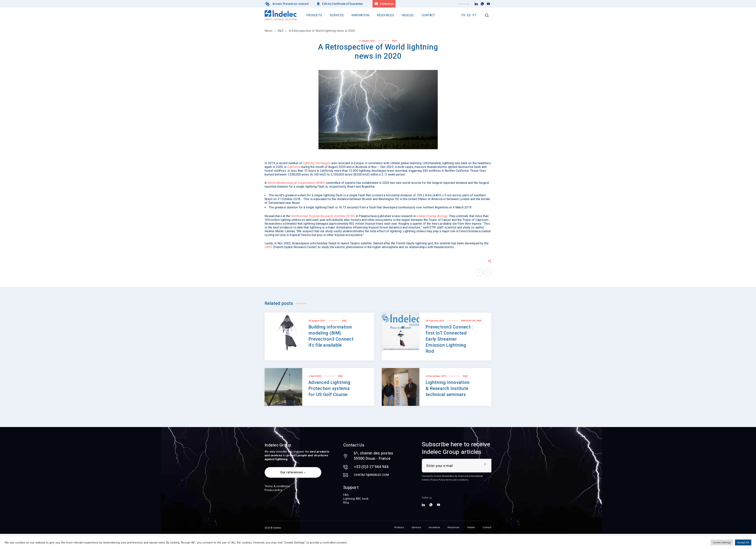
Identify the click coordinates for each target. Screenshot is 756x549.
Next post (488, 273)
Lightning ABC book (356, 499)
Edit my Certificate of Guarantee (342, 4)
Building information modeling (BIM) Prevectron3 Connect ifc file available (331, 336)
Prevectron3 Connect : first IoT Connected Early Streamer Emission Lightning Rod (449, 339)
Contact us (387, 4)
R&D (280, 31)
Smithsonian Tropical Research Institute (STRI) (323, 216)
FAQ (346, 495)
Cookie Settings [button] (722, 542)
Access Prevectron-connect (290, 4)
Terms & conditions (277, 486)
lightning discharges (317, 163)
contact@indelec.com (371, 475)
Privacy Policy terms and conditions (449, 480)
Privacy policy (273, 490)
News (269, 31)
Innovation (468, 321)
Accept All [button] (743, 542)
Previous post (479, 273)
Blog (346, 502)
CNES (268, 247)
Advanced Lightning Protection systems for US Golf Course (330, 389)
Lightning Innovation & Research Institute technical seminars (448, 389)
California (294, 167)
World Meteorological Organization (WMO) (296, 183)
